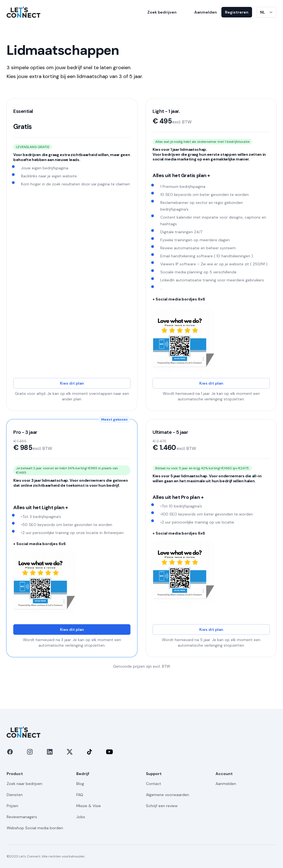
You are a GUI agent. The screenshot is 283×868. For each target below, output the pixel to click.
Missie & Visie (89, 806)
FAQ (80, 795)
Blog (80, 784)
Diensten (15, 795)
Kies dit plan (72, 383)
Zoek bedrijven (162, 12)
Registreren (237, 12)
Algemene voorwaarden (167, 795)
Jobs (81, 817)
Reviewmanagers (22, 817)
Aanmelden (206, 12)
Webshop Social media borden (35, 828)
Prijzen (12, 806)
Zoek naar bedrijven (24, 784)
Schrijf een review (162, 806)
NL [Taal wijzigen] (263, 12)
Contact (154, 784)
